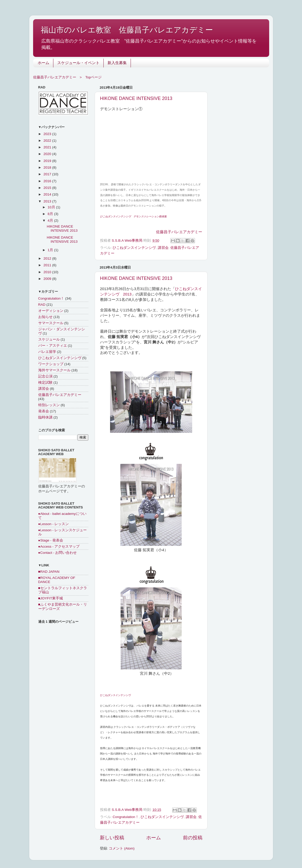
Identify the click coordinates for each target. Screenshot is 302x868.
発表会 (44, 411)
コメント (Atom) (122, 848)
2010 (48, 272)
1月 (51, 250)
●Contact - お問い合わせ (58, 553)
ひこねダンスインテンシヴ (134, 248)
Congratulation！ (126, 817)
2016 (48, 181)
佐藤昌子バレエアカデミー (179, 232)
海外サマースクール (54, 370)
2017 (48, 174)
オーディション (51, 311)
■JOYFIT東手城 (51, 598)
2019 (48, 161)
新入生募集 (117, 63)
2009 (48, 279)
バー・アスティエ (53, 346)
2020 (48, 154)
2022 (48, 141)
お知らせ (45, 317)
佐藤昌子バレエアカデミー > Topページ (67, 77)
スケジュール (49, 339)
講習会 (163, 248)
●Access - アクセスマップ (59, 547)
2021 (48, 147)
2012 (48, 258)
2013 (48, 201)
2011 (48, 265)
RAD (42, 305)
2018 (48, 167)
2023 (48, 134)
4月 (51, 221)
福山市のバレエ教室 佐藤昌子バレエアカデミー (127, 30)
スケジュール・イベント (78, 63)
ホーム (43, 63)
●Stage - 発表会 (51, 540)
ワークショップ (51, 364)
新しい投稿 (112, 838)
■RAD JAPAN (49, 572)
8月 (51, 214)
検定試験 (45, 382)
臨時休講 (45, 417)
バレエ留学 (47, 352)
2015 (48, 188)
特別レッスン (49, 405)
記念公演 (45, 376)
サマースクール (51, 323)
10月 (52, 207)
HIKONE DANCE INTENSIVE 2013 (136, 98)
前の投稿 (193, 838)
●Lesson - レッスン (54, 524)
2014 (48, 194)
